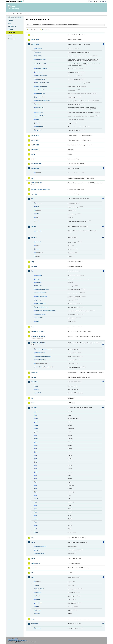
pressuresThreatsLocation (43, 101)
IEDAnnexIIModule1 (38, 332)
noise (33, 559)
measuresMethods (41, 293)
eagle (38, 390)
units (38, 321)
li (37, 485)
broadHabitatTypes (41, 547)
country (38, 628)
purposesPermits (41, 303)
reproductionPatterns (42, 307)
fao (32, 199)
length (38, 596)
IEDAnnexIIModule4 (38, 343)
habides (34, 266)
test (33, 573)
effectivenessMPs (41, 59)
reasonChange (40, 108)
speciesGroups (40, 553)
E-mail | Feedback (13, 639)
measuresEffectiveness (43, 289)
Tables (10, 23)
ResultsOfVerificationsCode (44, 356)
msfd (33, 542)
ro (37, 512)
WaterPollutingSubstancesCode (45, 367)
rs (37, 515)
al (37, 412)
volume (38, 614)
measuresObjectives (42, 296)
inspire (34, 377)
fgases (34, 226)
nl (37, 502)
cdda (33, 154)
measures (39, 72)
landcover (35, 382)
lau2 (33, 403)
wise (33, 619)
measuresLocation (41, 79)
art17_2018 (35, 145)
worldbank (35, 624)
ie (37, 475)
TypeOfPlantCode (41, 360)
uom (33, 577)
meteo (38, 599)
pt (37, 509)
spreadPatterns (40, 318)
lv (37, 495)
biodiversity (35, 150)
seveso (34, 568)
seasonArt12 (40, 112)
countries (39, 56)
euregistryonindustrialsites (40, 189)
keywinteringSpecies (42, 68)
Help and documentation (15, 17)
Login (91, 1)
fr (37, 459)
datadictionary (36, 164)
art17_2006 (35, 136)
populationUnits (41, 93)
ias (32, 271)
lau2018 (34, 408)
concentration (40, 589)
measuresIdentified (41, 76)
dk (37, 442)
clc (37, 386)
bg (37, 425)
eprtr (33, 178)
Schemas (10, 30)
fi (37, 455)
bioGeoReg (39, 275)
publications (36, 563)
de (37, 439)
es (37, 452)
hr (37, 469)
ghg (33, 262)
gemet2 (34, 238)
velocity (38, 610)
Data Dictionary (21, 14)
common (34, 159)
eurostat (34, 194)
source (38, 249)
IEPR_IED (35, 372)
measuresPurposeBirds (43, 83)
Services (10, 36)
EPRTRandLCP (37, 183)
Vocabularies (12, 33)
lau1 (33, 398)
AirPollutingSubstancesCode (44, 349)
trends (38, 123)
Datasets (10, 20)
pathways (39, 300)
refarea (38, 214)
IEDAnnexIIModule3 (38, 336)
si (37, 522)
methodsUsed (40, 90)
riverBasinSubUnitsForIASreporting (46, 311)
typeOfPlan (39, 130)
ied (32, 327)
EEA (15, 1)
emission (39, 592)
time (37, 607)
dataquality (35, 168)
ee (37, 445)
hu (37, 472)
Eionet (15, 14)
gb (37, 462)
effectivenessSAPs (41, 64)
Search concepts (46, 30)
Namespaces (11, 39)
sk (37, 525)
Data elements (12, 26)
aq (32, 35)
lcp (32, 538)
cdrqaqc (38, 52)
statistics (39, 603)
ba (37, 419)
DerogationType (41, 353)
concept (38, 242)
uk (37, 532)
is (37, 479)
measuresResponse (42, 86)
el (37, 449)
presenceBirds (40, 97)
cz (37, 435)
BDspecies (39, 49)
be (37, 422)
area (37, 585)
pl (37, 505)
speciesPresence (41, 314)
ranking (38, 104)
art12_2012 (35, 40)
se (37, 519)
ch (37, 429)
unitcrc (38, 221)
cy (37, 432)
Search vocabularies (33, 30)
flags (38, 207)
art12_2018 (35, 44)
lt (37, 489)
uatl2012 (39, 393)
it (37, 482)
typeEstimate (40, 127)
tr (37, 529)
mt (37, 499)
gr (37, 465)
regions (38, 550)
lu (37, 492)
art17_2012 (35, 140)
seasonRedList (40, 116)
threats (38, 119)
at (37, 415)
